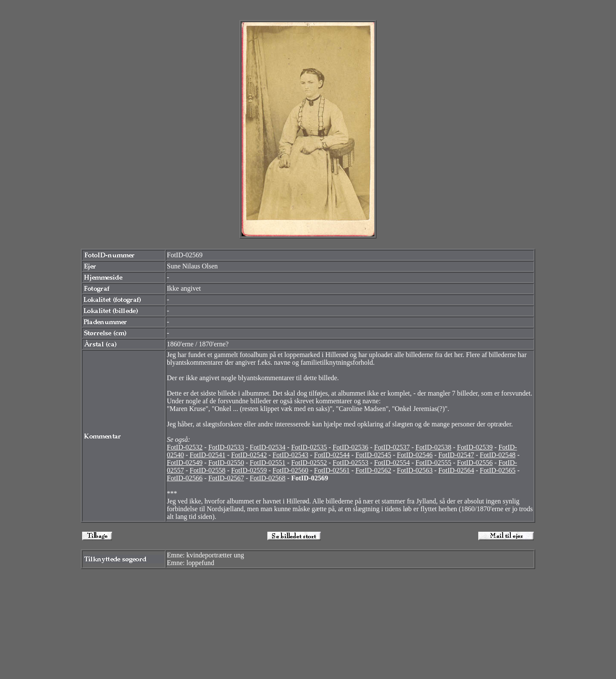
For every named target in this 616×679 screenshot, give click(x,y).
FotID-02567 (226, 478)
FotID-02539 (475, 447)
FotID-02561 (332, 470)
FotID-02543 (290, 455)
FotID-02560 (290, 470)
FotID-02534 (268, 447)
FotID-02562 (373, 470)
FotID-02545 (373, 455)
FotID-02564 (456, 470)
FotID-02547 (456, 455)
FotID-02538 (433, 447)
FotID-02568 (268, 478)
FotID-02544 (332, 455)
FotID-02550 (226, 463)
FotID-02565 (498, 470)
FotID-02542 (249, 455)
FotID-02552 (309, 463)
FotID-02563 (415, 470)
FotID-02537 (392, 447)
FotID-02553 (351, 463)
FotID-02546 (415, 455)
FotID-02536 (351, 447)
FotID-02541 (207, 455)
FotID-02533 (226, 447)
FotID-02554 (392, 463)
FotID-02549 (185, 463)
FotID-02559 (249, 470)
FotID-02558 (207, 470)
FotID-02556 (475, 463)
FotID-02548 (498, 455)
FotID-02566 (185, 478)
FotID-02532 (185, 447)
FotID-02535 (309, 447)
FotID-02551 (268, 463)
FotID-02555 (433, 463)
